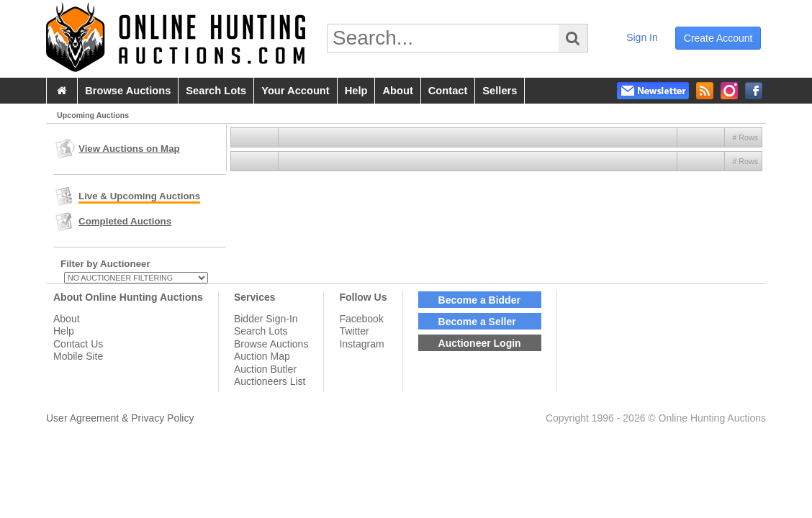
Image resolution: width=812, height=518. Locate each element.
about (397, 91)
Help (64, 331)
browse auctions (128, 91)
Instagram (361, 344)
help (356, 91)
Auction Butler (265, 369)
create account (718, 38)
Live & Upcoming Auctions (139, 196)
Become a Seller (477, 322)
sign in (642, 37)
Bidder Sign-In (266, 319)
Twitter (354, 331)
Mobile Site (78, 356)
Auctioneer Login (480, 343)
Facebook (361, 319)
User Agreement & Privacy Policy (120, 418)
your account (295, 91)
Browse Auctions (271, 344)
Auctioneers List (270, 381)
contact (448, 91)
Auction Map (262, 356)
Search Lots (261, 331)
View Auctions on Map (129, 149)
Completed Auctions (125, 221)
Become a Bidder (479, 300)
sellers (500, 91)
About (67, 319)
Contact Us (78, 344)
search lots (216, 91)
